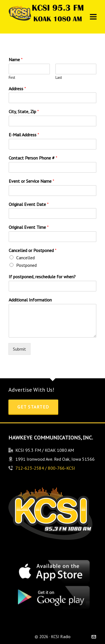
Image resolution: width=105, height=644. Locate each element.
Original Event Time (29, 227)
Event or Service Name (32, 181)
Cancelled (25, 258)
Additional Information (30, 300)
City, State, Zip (24, 111)
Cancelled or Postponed (33, 250)
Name (16, 60)
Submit (19, 349)
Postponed (26, 265)
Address (17, 89)
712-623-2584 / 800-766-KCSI (45, 468)
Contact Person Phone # (33, 158)
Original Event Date (29, 204)
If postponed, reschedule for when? (42, 277)
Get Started (33, 407)
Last (59, 78)
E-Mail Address (24, 135)
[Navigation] (93, 17)
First (12, 78)
